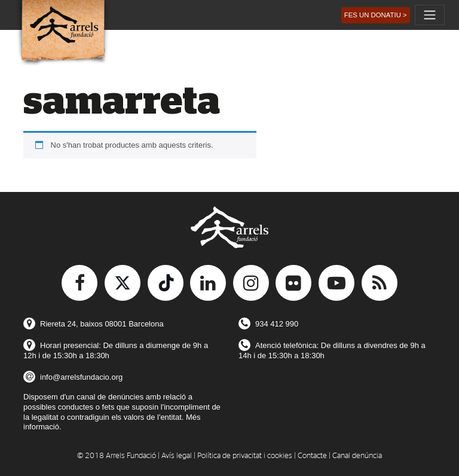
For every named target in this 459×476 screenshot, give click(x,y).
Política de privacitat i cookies (245, 456)
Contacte (312, 456)
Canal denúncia (357, 456)
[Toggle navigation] (430, 15)
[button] (376, 15)
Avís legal (177, 456)
